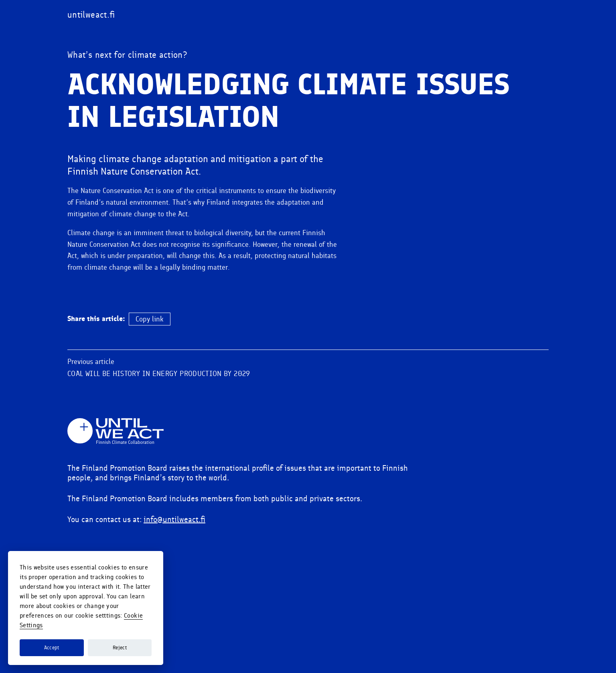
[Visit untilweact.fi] (91, 15)
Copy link (150, 376)
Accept (52, 648)
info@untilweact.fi (174, 577)
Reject (120, 648)
